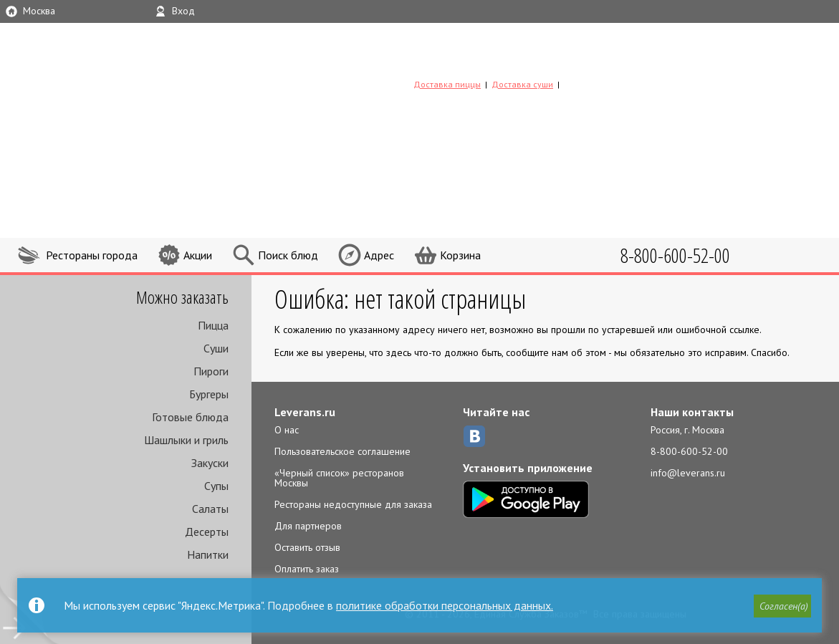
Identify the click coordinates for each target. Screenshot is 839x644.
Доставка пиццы (447, 84)
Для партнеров (308, 526)
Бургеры (209, 394)
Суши (216, 348)
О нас (287, 430)
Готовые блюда (190, 417)
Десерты (207, 532)
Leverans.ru (305, 412)
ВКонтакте (474, 436)
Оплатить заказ (307, 569)
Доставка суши (522, 84)
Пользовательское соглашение (342, 451)
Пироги (211, 371)
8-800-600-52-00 (689, 451)
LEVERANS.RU (505, 61)
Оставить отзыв (307, 547)
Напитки (208, 554)
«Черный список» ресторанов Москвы (339, 478)
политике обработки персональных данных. (445, 605)
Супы (216, 486)
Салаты (210, 509)
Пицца (213, 325)
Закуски (210, 463)
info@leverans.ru (688, 473)
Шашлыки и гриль (186, 440)
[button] (782, 606)
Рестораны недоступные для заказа (353, 504)
